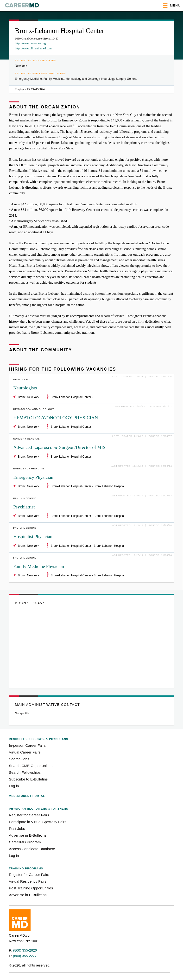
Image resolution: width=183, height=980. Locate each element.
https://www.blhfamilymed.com (33, 48)
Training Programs (26, 868)
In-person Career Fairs (27, 745)
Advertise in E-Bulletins (28, 835)
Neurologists (25, 388)
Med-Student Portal (27, 796)
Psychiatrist (24, 507)
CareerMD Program (25, 842)
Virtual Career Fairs (25, 752)
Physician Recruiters (38, 809)
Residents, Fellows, (39, 739)
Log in (14, 786)
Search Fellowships (25, 772)
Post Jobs (17, 829)
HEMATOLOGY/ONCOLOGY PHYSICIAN (56, 418)
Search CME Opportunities (31, 766)
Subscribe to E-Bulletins (28, 779)
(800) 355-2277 (25, 956)
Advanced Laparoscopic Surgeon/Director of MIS (59, 447)
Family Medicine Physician (39, 566)
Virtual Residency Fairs (28, 881)
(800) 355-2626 (25, 950)
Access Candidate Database (32, 849)
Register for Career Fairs (29, 815)
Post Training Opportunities (31, 888)
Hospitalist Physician (33, 537)
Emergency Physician (33, 477)
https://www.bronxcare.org (30, 43)
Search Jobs (19, 759)
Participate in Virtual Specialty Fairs (38, 822)
